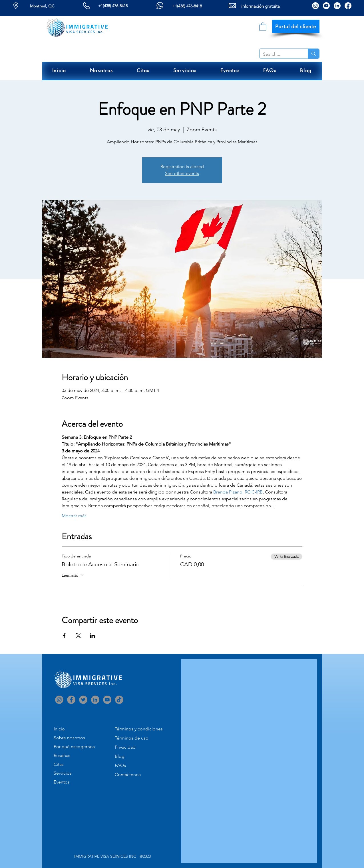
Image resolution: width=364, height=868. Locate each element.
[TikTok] (119, 700)
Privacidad (125, 747)
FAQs (120, 765)
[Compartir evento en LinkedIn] (92, 636)
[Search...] (279, 54)
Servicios (63, 773)
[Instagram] (315, 6)
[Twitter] (83, 700)
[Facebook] (348, 6)
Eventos (62, 782)
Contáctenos (128, 775)
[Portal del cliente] (296, 26)
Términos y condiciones (139, 729)
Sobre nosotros (69, 738)
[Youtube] (326, 6)
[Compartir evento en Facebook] (64, 636)
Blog (120, 756)
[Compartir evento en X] (78, 636)
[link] (263, 26)
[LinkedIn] (337, 6)
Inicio (59, 729)
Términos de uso (132, 738)
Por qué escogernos (74, 747)
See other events (182, 173)
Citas (59, 764)
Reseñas (62, 755)
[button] (101, 71)
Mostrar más (74, 516)
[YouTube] (107, 700)
